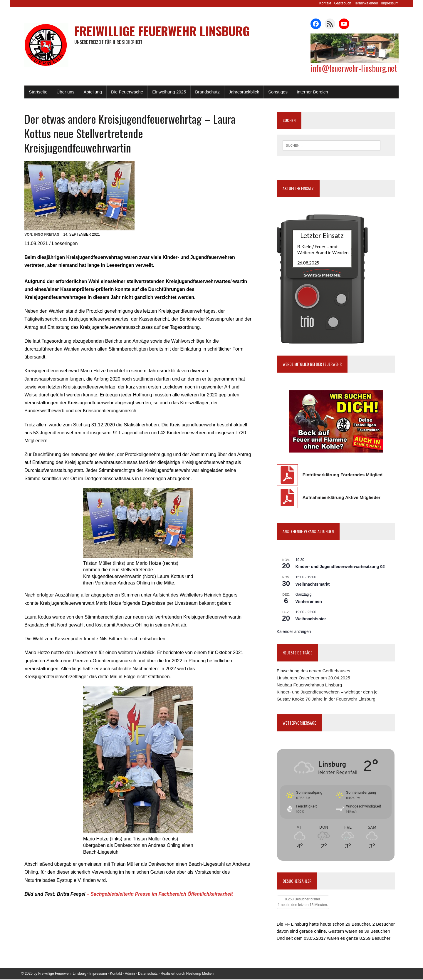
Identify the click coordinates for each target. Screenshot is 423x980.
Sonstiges (275, 92)
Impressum (393, 3)
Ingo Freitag (43, 220)
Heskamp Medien (200, 974)
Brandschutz (204, 92)
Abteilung (89, 92)
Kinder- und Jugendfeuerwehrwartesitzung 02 (341, 567)
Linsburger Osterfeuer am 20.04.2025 (315, 678)
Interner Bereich (309, 92)
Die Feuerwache (124, 92)
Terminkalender (370, 3)
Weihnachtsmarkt (314, 584)
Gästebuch (346, 3)
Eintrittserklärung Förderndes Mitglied (344, 475)
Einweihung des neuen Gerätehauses (315, 671)
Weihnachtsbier (312, 619)
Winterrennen (310, 602)
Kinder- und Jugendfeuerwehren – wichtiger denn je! (329, 692)
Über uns (62, 92)
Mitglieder (371, 497)
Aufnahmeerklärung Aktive (332, 497)
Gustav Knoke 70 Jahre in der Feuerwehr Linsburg (327, 699)
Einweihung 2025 (166, 92)
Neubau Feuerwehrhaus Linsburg (311, 685)
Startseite (35, 92)
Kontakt (329, 3)
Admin (130, 974)
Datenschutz (148, 974)
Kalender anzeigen (295, 631)
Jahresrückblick (241, 92)
